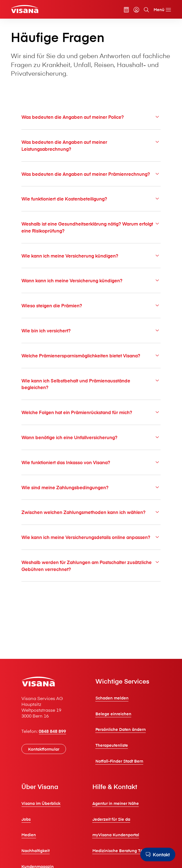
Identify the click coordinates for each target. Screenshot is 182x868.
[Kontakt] (158, 855)
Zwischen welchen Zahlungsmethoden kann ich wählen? (91, 512)
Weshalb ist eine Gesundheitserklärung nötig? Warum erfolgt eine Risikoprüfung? (91, 227)
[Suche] (146, 10)
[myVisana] (136, 10)
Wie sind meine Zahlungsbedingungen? (91, 487)
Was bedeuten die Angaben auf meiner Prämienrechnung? (91, 174)
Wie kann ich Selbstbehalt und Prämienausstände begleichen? (91, 384)
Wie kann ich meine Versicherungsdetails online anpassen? (91, 537)
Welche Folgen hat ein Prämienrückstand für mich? (91, 412)
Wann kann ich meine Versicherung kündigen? (91, 280)
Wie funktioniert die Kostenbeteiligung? (91, 199)
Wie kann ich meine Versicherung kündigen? (91, 256)
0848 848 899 (52, 731)
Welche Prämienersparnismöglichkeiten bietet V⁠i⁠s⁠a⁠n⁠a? (91, 355)
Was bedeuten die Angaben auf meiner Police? (91, 117)
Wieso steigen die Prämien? (91, 305)
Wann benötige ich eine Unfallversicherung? (91, 437)
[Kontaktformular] (44, 749)
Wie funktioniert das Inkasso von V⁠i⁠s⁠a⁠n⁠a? (91, 462)
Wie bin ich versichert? (91, 330)
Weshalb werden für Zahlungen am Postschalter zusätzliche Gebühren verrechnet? (91, 565)
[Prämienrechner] (126, 10)
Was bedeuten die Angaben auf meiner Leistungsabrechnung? (91, 145)
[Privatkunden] (25, 9)
